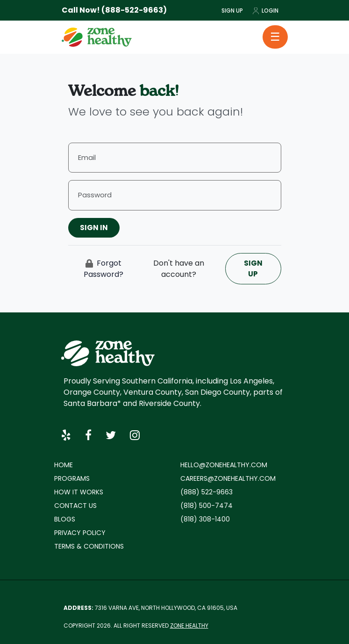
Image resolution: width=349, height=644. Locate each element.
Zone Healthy (189, 626)
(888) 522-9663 (207, 492)
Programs (72, 478)
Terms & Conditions (89, 546)
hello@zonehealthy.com (224, 465)
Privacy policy (80, 533)
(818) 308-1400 (205, 519)
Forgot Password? (103, 269)
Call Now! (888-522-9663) (114, 10)
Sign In (94, 228)
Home (64, 465)
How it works (79, 492)
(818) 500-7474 (207, 506)
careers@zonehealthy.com (228, 478)
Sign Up (232, 11)
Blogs (65, 519)
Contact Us (75, 506)
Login (265, 11)
